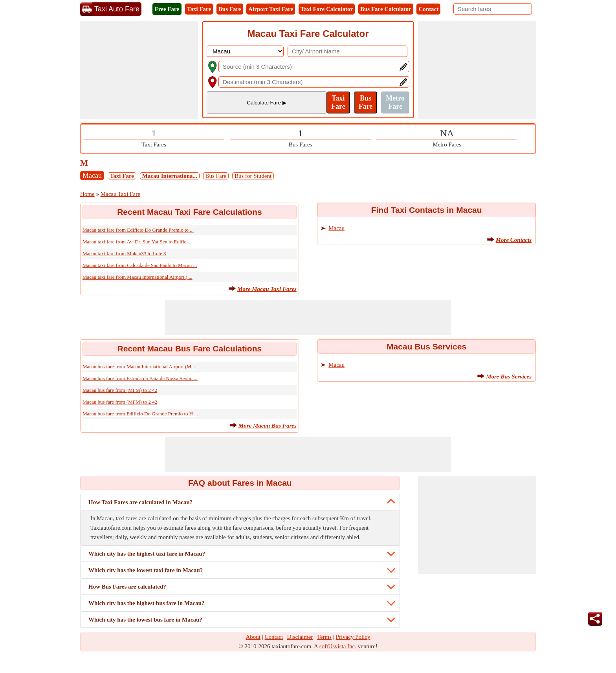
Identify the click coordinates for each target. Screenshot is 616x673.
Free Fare (167, 9)
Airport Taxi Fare (271, 9)
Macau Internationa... (170, 176)
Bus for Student (253, 176)
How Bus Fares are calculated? (127, 587)
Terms (324, 637)
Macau (92, 176)
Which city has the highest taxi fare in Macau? (147, 554)
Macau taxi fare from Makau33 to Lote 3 (124, 253)
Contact (428, 9)
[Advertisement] (139, 70)
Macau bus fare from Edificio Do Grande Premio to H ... (140, 414)
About (253, 637)
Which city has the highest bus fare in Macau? (147, 603)
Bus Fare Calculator (386, 9)
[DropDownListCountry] (245, 51)
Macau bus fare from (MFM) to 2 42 (120, 390)
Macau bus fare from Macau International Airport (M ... (139, 367)
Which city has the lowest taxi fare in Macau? (146, 570)
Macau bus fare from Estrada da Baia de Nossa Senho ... (140, 378)
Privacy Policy (353, 637)
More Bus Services (509, 377)
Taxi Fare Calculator (327, 9)
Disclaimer (300, 637)
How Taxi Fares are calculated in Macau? (140, 502)
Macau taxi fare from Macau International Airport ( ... (137, 277)
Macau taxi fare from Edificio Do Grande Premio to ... (138, 230)
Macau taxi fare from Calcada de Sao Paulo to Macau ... (140, 265)
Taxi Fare (199, 9)
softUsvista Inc (337, 646)
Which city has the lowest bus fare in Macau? (145, 620)
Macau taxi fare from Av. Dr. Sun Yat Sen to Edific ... (137, 242)
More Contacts (514, 240)
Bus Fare (230, 9)
